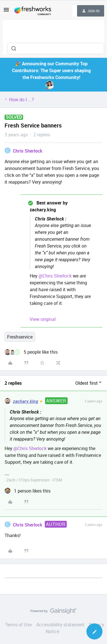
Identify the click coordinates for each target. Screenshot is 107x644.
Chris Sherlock (28, 151)
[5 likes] (31, 352)
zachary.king (26, 401)
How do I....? (22, 100)
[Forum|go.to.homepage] (33, 11)
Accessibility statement (60, 625)
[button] (6, 11)
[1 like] (28, 491)
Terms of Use (18, 625)
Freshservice (20, 337)
